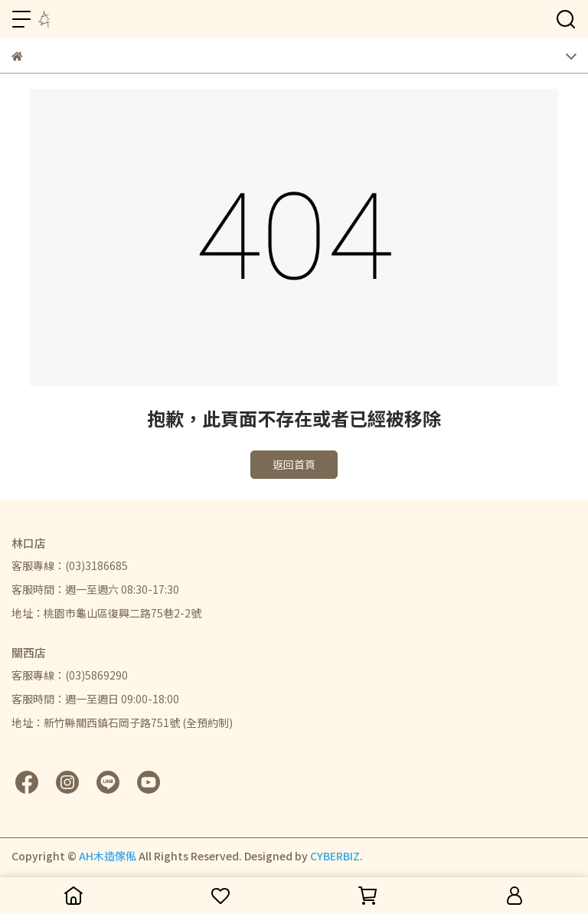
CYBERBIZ (335, 856)
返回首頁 (294, 464)
